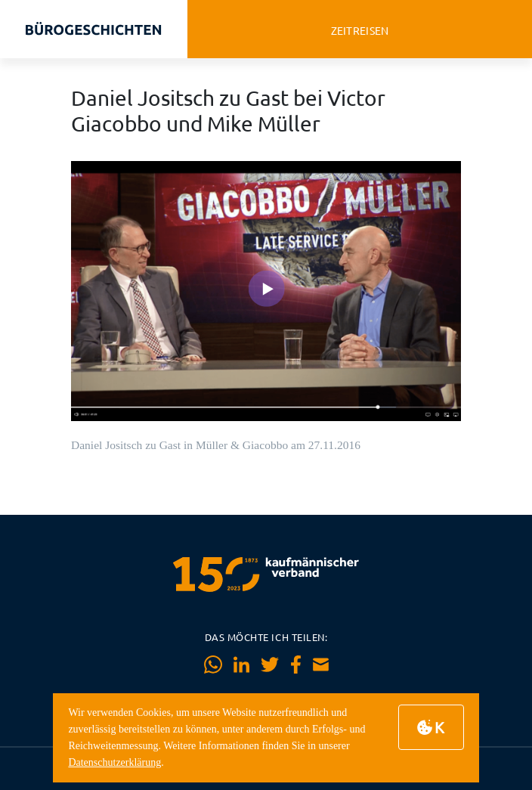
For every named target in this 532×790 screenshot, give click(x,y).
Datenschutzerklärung (114, 762)
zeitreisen (360, 31)
